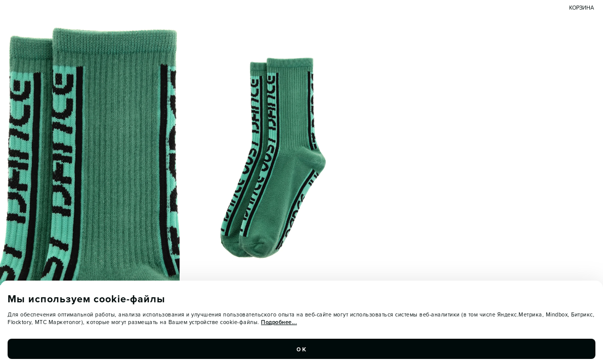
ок (301, 349)
